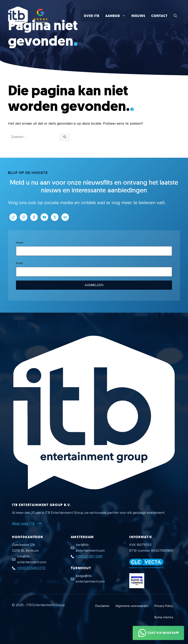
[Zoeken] (65, 137)
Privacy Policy (164, 606)
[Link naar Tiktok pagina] (13, 217)
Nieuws (138, 16)
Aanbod (117, 16)
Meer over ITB (23, 523)
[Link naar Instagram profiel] (24, 217)
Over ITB (92, 16)
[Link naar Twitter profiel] (55, 217)
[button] (175, 16)
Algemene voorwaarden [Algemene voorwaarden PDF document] (132, 606)
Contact (159, 16)
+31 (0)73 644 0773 (31, 568)
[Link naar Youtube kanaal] (44, 217)
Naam (20, 243)
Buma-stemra (164, 617)
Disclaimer (102, 606)
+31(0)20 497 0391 (89, 556)
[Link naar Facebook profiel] (34, 217)
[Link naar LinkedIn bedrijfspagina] (65, 217)
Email (19, 263)
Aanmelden (94, 285)
